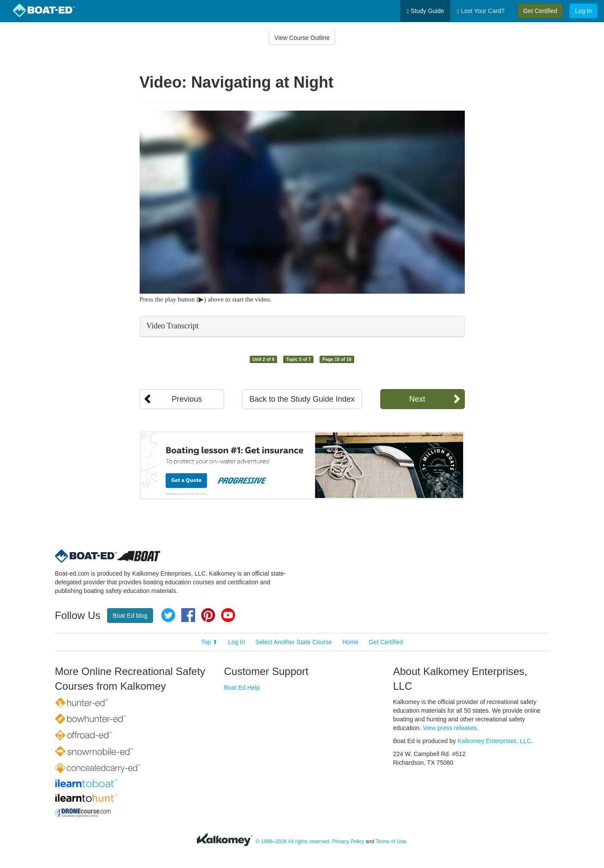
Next (417, 399)
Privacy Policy (348, 842)
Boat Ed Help (242, 688)
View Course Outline (302, 38)
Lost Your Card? (481, 11)
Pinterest (208, 615)
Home (350, 642)
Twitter (168, 615)
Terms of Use (391, 842)
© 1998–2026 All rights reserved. (293, 842)
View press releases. (451, 728)
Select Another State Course (294, 642)
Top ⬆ (209, 642)
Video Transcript (173, 326)
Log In (583, 11)
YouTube (228, 615)
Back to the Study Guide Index (302, 399)
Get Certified (540, 11)
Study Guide (425, 11)
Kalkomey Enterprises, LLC (494, 741)
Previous (187, 399)
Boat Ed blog (130, 616)
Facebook (188, 615)
